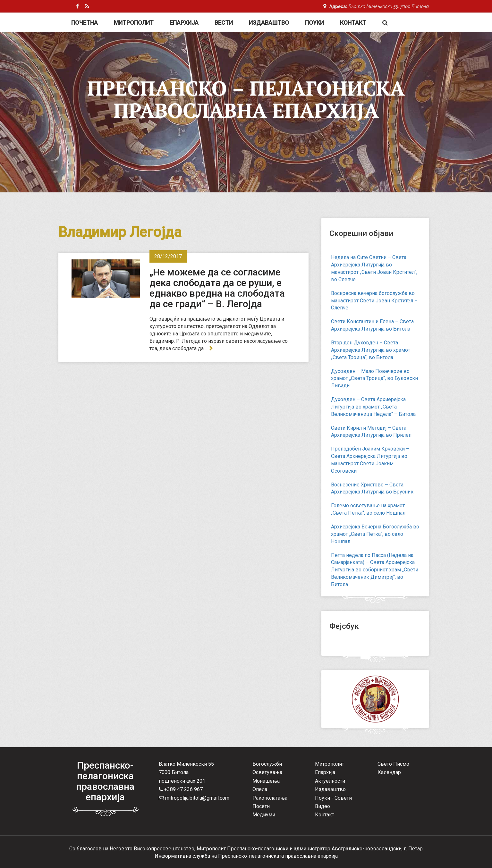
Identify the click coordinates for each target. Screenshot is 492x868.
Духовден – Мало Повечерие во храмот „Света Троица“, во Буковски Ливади (374, 379)
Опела (260, 789)
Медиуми (264, 815)
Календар (389, 772)
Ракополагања (270, 798)
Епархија (184, 23)
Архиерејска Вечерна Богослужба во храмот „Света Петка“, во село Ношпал (375, 534)
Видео (322, 806)
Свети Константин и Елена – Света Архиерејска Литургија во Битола (372, 325)
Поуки (314, 23)
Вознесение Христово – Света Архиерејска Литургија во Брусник (372, 488)
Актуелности (330, 781)
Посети (261, 806)
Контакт (353, 23)
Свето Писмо (393, 764)
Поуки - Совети (333, 798)
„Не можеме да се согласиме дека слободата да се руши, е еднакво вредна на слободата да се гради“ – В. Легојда (217, 288)
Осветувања (267, 772)
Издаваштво (269, 23)
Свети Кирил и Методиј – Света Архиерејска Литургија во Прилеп (371, 432)
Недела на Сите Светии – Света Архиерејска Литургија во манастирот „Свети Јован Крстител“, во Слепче (374, 268)
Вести (224, 23)
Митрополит (134, 23)
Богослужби (267, 764)
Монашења (266, 781)
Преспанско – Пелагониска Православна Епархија (246, 99)
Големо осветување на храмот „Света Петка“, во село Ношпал (368, 509)
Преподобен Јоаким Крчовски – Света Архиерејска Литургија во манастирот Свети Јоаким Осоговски (370, 460)
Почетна (85, 23)
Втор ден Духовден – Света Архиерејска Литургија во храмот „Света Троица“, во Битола (371, 350)
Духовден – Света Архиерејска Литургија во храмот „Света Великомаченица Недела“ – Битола (373, 407)
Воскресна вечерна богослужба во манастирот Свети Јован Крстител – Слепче (374, 301)
